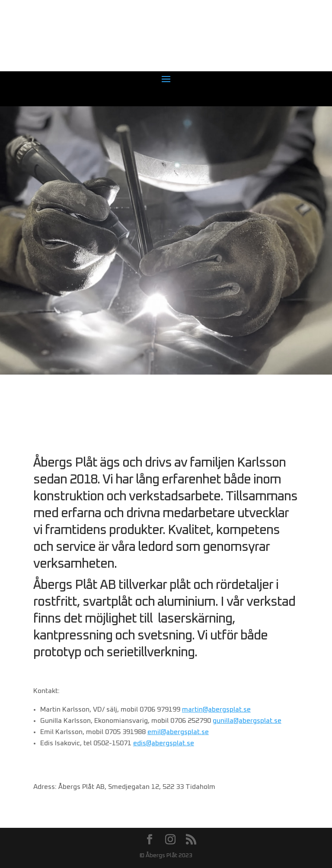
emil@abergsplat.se (178, 732)
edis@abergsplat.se (164, 743)
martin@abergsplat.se (216, 709)
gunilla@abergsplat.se (247, 721)
